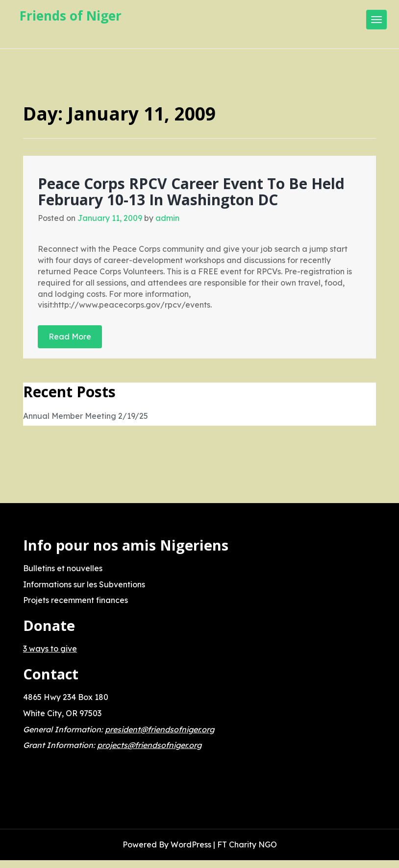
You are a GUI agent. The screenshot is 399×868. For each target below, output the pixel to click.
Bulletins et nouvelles (63, 568)
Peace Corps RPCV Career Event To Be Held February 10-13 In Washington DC (191, 192)
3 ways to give (50, 649)
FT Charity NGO (247, 844)
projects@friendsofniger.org (149, 745)
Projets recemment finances (75, 600)
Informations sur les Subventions (84, 584)
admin (167, 218)
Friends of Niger (71, 16)
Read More (70, 337)
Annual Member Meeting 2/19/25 (86, 416)
